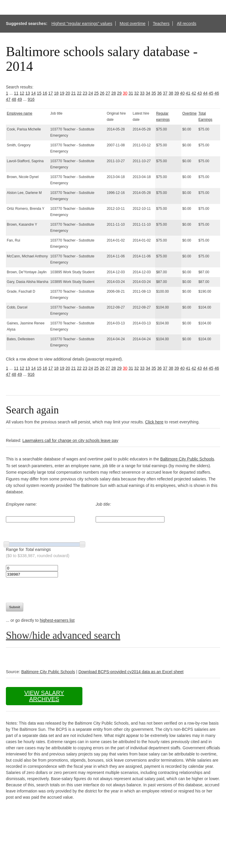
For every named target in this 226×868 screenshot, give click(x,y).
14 (34, 93)
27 (108, 93)
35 (154, 93)
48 (14, 99)
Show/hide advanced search (63, 635)
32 (137, 93)
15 (39, 93)
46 (217, 93)
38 (171, 93)
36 (159, 93)
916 (31, 99)
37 (165, 93)
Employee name (20, 113)
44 (205, 93)
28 (114, 93)
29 (119, 93)
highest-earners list (57, 620)
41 (188, 93)
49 (20, 99)
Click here (154, 422)
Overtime (189, 113)
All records (187, 24)
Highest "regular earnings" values (82, 24)
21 (74, 93)
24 (91, 93)
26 (102, 93)
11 (16, 93)
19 (62, 93)
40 (182, 93)
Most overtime (132, 24)
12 (22, 93)
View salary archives (44, 696)
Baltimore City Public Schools (187, 459)
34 (148, 93)
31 (131, 93)
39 (177, 93)
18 (56, 93)
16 (45, 93)
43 (200, 93)
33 (142, 93)
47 (8, 99)
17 (51, 93)
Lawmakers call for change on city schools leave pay (70, 440)
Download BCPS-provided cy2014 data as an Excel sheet (131, 672)
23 (85, 93)
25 (97, 93)
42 (194, 93)
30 (125, 93)
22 (79, 93)
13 (28, 93)
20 (68, 93)
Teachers (161, 24)
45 (211, 93)
